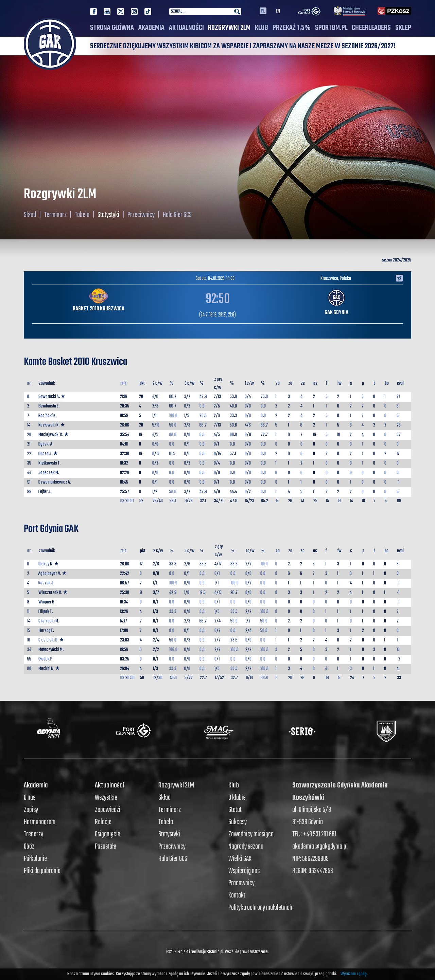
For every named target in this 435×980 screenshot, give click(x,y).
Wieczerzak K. (50, 593)
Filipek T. (46, 612)
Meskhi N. (46, 669)
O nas (30, 798)
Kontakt (237, 895)
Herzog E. (46, 631)
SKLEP (403, 28)
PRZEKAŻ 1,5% (292, 28)
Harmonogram (40, 822)
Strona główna (112, 28)
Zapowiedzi (108, 810)
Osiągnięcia (108, 834)
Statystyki (108, 215)
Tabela (82, 215)
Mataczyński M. (51, 650)
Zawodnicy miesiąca (251, 834)
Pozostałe (106, 847)
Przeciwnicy (141, 215)
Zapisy (31, 810)
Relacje (103, 822)
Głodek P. (46, 659)
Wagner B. (47, 602)
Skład (30, 215)
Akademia (151, 28)
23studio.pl (215, 952)
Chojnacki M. (49, 621)
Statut (235, 810)
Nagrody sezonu (246, 847)
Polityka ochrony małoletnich (260, 908)
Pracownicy (241, 883)
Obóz (29, 847)
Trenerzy (33, 834)
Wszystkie (106, 798)
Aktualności (186, 28)
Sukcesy (238, 822)
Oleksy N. (46, 564)
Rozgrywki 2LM (229, 28)
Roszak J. (46, 583)
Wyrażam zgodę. (354, 974)
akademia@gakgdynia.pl (320, 847)
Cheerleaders (371, 28)
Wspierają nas (244, 871)
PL (263, 11)
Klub (262, 28)
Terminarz (55, 215)
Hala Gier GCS (177, 215)
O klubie (237, 798)
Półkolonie (35, 859)
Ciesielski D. (48, 640)
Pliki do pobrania (42, 871)
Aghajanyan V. (50, 574)
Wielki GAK (240, 859)
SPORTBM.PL (331, 28)
